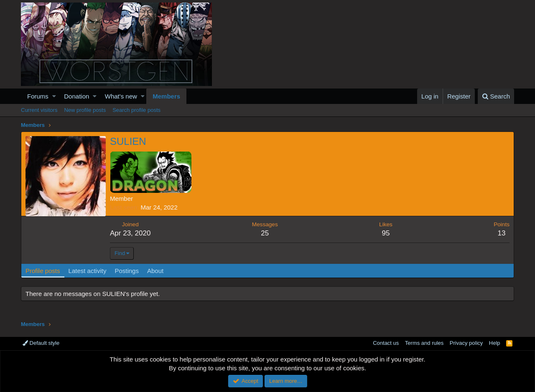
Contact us (386, 343)
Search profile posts (136, 110)
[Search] (496, 96)
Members (166, 96)
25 (265, 233)
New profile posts (85, 110)
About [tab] (155, 271)
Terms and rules (424, 343)
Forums (38, 96)
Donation (76, 96)
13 (502, 233)
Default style (41, 343)
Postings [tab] (127, 271)
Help (495, 343)
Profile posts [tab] (43, 271)
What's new (121, 96)
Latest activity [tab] (88, 271)
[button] (54, 96)
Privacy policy (466, 343)
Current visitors (39, 110)
